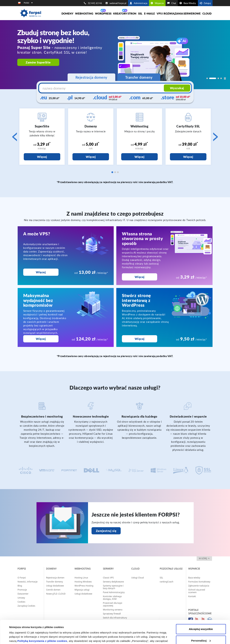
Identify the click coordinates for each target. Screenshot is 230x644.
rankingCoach (166, 582)
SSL (140, 13)
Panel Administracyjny (114, 592)
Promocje (22, 590)
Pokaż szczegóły (20, 637)
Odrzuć (201, 630)
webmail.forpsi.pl (116, 3)
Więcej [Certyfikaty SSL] (188, 157)
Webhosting (84, 13)
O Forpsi (22, 578)
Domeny (67, 13)
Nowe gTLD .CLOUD (56, 594)
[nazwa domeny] (102, 88)
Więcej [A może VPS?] (41, 272)
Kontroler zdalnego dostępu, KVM (112, 598)
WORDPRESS (103, 13)
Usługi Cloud (138, 578)
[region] (115, 55)
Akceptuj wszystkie (201, 607)
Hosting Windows (83, 582)
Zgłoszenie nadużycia (199, 586)
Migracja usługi (82, 590)
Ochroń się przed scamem (197, 591)
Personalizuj (201, 619)
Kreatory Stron (125, 13)
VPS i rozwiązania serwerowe (179, 13)
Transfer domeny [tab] (139, 77)
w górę (204, 558)
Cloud (207, 13)
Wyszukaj (177, 88)
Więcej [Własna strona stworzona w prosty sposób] (140, 277)
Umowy (21, 598)
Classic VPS (108, 578)
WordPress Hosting (84, 586)
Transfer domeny (54, 582)
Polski (28, 3)
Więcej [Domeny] (91, 157)
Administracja (138, 3)
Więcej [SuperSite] (42, 157)
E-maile (149, 13)
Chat (172, 3)
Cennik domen (53, 590)
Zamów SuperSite (38, 62)
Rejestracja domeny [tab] (91, 77)
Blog (20, 586)
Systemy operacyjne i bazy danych (113, 587)
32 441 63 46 (93, 3)
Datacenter (23, 594)
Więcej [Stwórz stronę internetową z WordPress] (140, 339)
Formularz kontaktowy (199, 582)
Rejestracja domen (55, 578)
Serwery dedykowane (113, 582)
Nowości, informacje (28, 582)
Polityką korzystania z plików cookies (42, 619)
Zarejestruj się (106, 531)
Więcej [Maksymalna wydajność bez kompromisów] (41, 339)
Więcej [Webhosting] (139, 157)
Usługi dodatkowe (55, 586)
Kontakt (192, 596)
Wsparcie (157, 3)
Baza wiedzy (194, 578)
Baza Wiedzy (188, 3)
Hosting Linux (81, 578)
